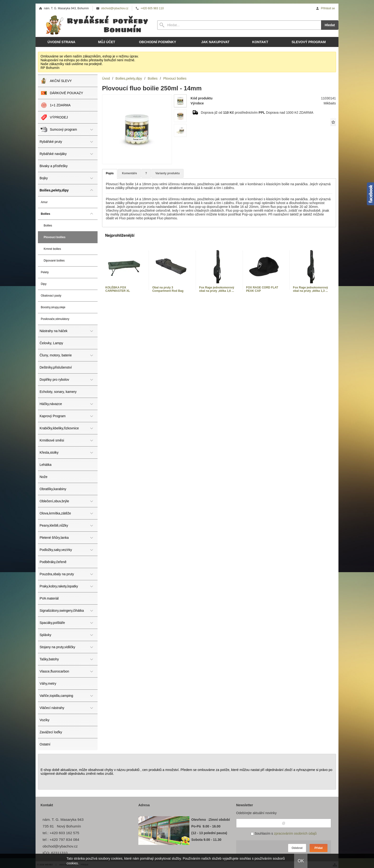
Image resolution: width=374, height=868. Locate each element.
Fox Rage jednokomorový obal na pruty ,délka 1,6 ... (217, 289)
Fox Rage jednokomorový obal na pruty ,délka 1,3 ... (310, 289)
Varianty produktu (167, 173)
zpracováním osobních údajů (295, 833)
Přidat (318, 848)
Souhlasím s (284, 833)
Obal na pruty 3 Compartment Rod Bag (168, 289)
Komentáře (129, 173)
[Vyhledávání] (239, 25)
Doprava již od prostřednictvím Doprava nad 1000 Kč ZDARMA (257, 113)
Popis (110, 173)
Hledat (330, 25)
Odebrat (297, 848)
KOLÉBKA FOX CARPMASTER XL (118, 289)
